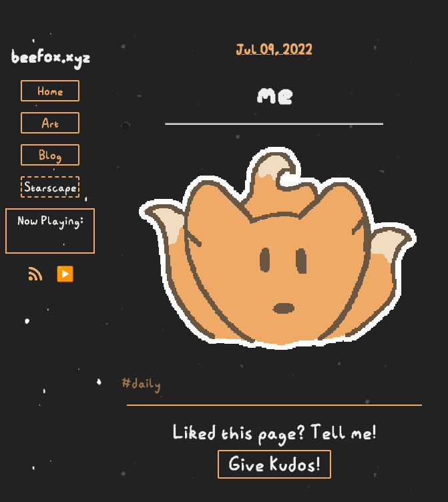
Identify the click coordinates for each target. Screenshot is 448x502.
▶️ (65, 274)
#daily (141, 383)
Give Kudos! (274, 464)
